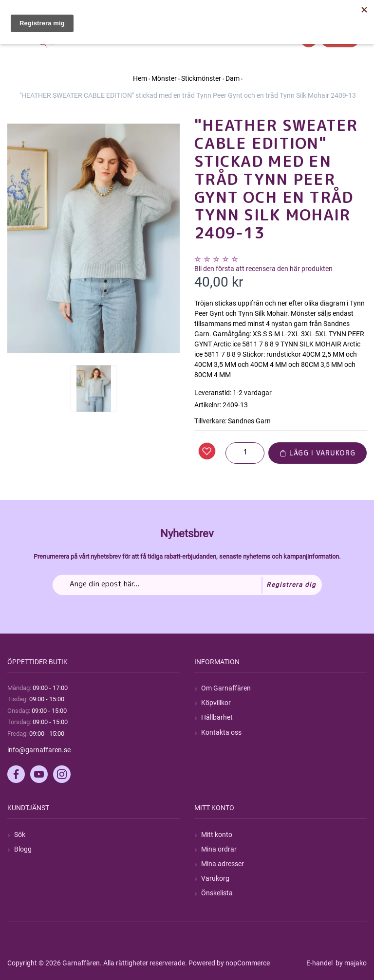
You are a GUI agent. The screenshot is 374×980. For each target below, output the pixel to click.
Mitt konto (217, 835)
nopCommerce (248, 963)
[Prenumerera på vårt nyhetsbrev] (187, 585)
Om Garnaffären (226, 688)
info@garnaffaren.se (39, 750)
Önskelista (217, 893)
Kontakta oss (221, 732)
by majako (350, 963)
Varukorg (215, 878)
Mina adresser (223, 864)
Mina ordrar (219, 849)
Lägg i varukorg (318, 453)
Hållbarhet (217, 717)
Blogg (23, 849)
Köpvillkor (216, 703)
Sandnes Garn (249, 421)
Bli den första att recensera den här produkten (263, 269)
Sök (20, 835)
